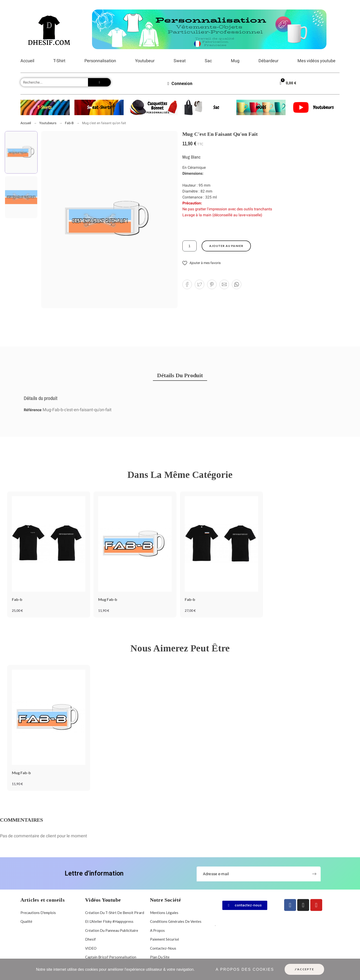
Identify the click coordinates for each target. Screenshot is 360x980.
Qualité (26, 921)
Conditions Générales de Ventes (176, 921)
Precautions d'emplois (38, 913)
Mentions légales (164, 913)
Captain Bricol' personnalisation (111, 957)
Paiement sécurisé (165, 939)
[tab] (180, 376)
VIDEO (91, 948)
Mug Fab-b (108, 599)
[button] (202, 263)
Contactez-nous (163, 948)
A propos (157, 930)
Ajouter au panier (226, 246)
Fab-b (17, 599)
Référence (33, 410)
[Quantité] (190, 246)
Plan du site (160, 957)
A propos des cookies (245, 969)
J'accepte (304, 969)
